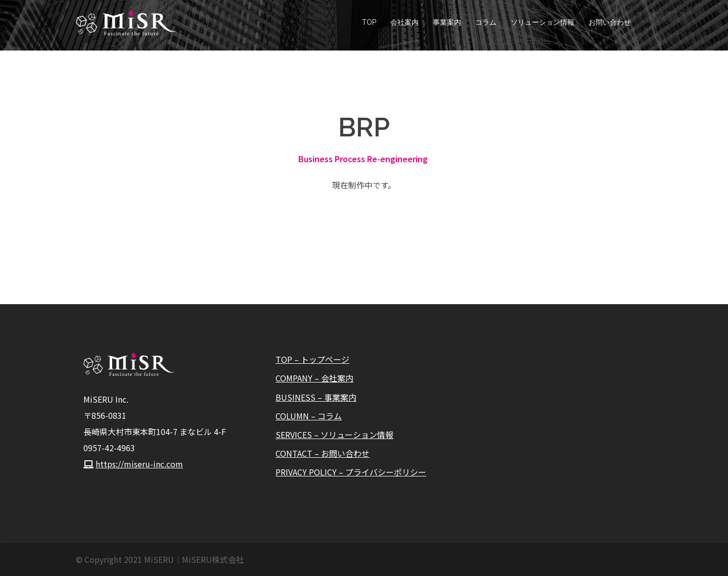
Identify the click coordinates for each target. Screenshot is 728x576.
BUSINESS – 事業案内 (316, 397)
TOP (369, 22)
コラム (486, 22)
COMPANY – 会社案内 (314, 378)
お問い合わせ (610, 22)
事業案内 (447, 22)
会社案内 (404, 22)
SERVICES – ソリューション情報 (334, 435)
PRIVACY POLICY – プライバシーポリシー (351, 472)
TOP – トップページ (312, 359)
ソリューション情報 (542, 22)
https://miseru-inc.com (139, 464)
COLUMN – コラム (309, 416)
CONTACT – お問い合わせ (323, 453)
